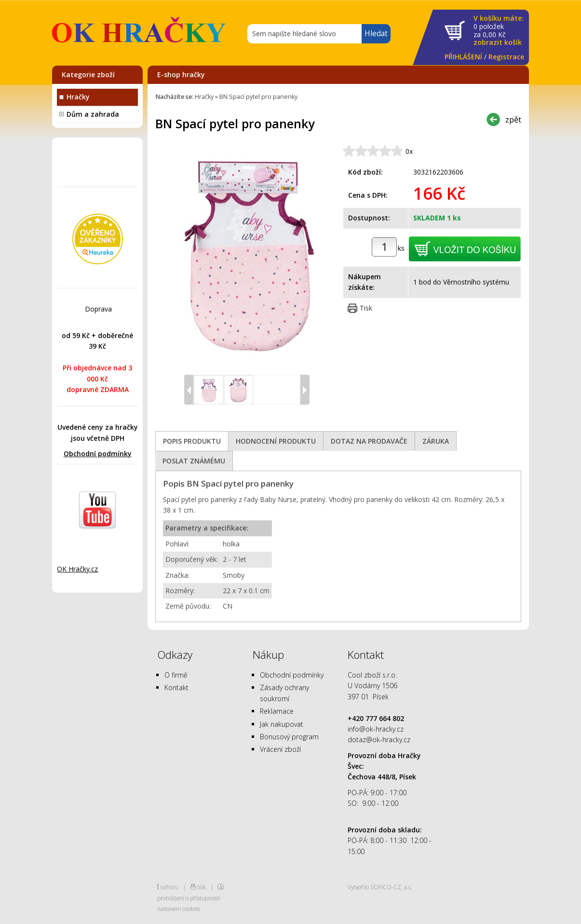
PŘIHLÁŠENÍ (463, 57)
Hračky (78, 97)
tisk (202, 887)
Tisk (366, 308)
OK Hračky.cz (77, 569)
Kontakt (176, 687)
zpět (513, 119)
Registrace (506, 57)
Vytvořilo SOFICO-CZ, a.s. (380, 887)
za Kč (499, 31)
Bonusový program (289, 737)
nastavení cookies (179, 909)
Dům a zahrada (93, 114)
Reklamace (277, 711)
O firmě (176, 675)
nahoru (169, 887)
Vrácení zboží (280, 749)
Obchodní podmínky (98, 454)
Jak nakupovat (282, 724)
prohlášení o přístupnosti (189, 898)
